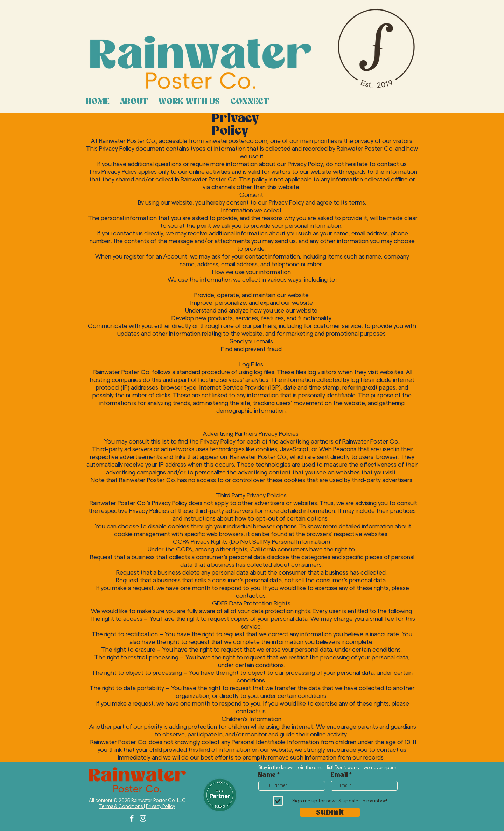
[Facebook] (132, 818)
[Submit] (330, 812)
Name (267, 775)
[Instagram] (143, 818)
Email (339, 775)
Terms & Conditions (122, 806)
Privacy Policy (160, 806)
